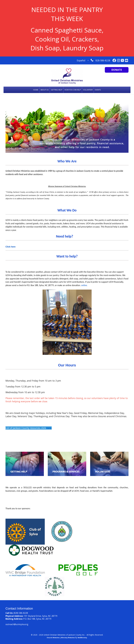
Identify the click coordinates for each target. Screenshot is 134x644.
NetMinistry (82, 638)
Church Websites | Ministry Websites (61, 638)
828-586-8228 (103, 60)
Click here (10, 247)
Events (98, 90)
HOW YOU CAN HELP (73, 90)
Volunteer (88, 90)
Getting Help (57, 90)
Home (36, 90)
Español (81, 60)
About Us (45, 90)
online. (85, 285)
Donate (117, 70)
